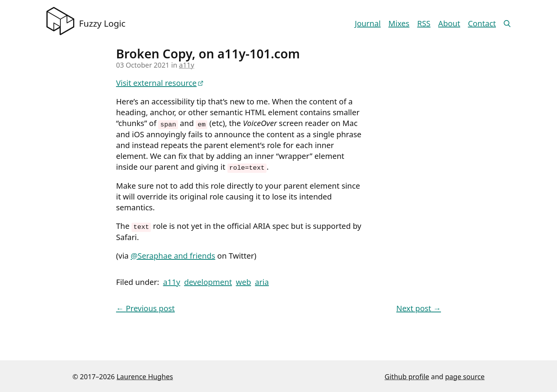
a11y (187, 65)
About (449, 23)
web (243, 281)
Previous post (145, 307)
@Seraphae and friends (173, 255)
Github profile (407, 375)
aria (262, 281)
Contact (482, 23)
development (208, 281)
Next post (419, 307)
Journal (368, 23)
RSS (424, 23)
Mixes (399, 23)
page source (465, 375)
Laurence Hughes (145, 375)
